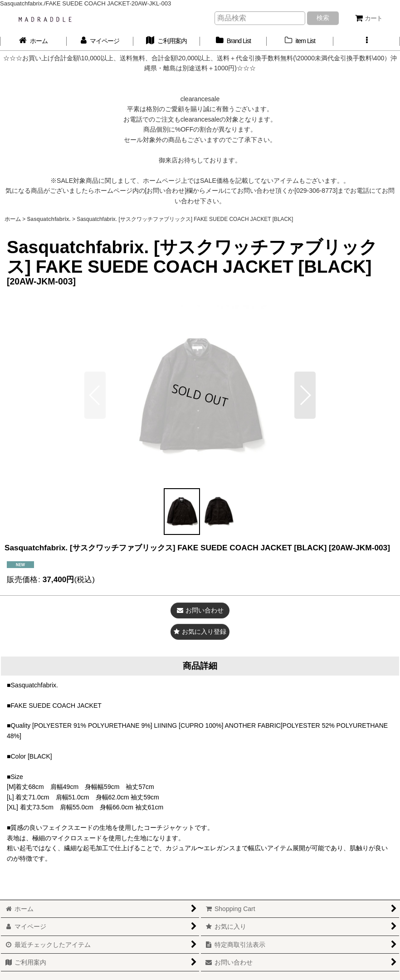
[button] (367, 41)
